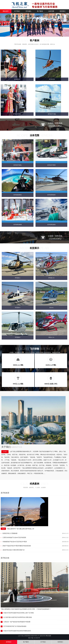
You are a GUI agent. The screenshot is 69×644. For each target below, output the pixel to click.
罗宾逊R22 (18, 278)
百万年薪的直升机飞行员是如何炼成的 (15, 626)
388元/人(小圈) (18, 365)
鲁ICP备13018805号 (34, 638)
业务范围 (51, 11)
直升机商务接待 (51, 195)
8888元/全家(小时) (51, 384)
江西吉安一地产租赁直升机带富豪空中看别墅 (17, 622)
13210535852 (55, 126)
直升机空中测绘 (52, 114)
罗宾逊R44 (18, 308)
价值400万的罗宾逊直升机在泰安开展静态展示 (17, 631)
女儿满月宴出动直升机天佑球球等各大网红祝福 (18, 617)
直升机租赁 (17, 79)
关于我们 (17, 11)
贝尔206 (51, 308)
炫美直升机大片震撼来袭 (10, 533)
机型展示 (34, 248)
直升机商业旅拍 (51, 225)
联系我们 (63, 11)
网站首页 (6, 11)
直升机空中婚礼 (17, 114)
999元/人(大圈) (18, 384)
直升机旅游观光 (18, 195)
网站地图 (48, 636)
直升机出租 (52, 79)
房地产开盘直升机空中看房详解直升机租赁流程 (17, 546)
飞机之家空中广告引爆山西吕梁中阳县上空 (20, 529)
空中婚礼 (28, 11)
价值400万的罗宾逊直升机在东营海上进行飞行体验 (19, 613)
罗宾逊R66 (18, 338)
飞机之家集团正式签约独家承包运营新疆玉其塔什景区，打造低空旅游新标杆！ (26, 609)
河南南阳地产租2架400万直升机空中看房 (15, 542)
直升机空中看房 (51, 165)
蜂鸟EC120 (51, 338)
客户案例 (40, 11)
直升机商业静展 (18, 225)
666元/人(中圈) (51, 365)
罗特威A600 (51, 278)
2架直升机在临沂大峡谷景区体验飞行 (14, 550)
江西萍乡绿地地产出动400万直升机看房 (14, 538)
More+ (68, 493)
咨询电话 (9, 642)
